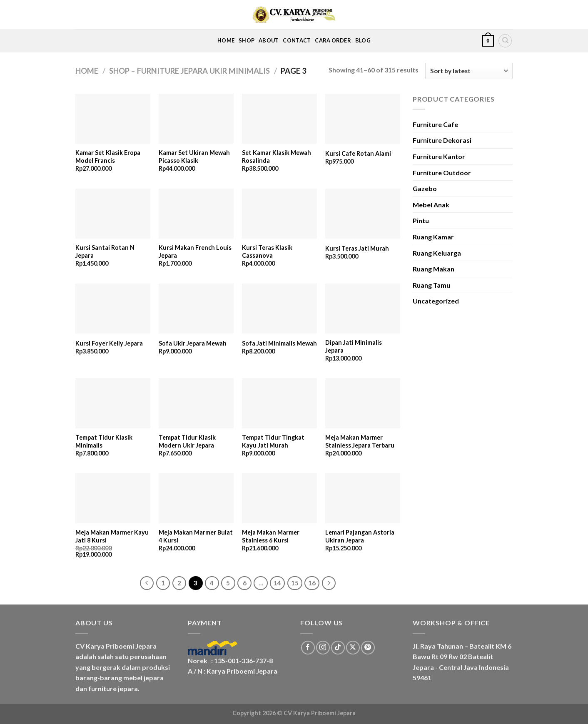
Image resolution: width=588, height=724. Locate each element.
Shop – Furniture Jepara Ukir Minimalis (189, 71)
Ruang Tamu (431, 285)
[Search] (505, 41)
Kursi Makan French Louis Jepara (195, 251)
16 (312, 583)
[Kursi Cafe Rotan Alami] (363, 119)
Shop (247, 40)
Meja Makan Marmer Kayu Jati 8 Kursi (112, 536)
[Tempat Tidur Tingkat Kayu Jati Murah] (279, 403)
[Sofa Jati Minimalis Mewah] (279, 309)
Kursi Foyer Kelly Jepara (109, 343)
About (269, 40)
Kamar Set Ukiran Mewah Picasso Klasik (194, 157)
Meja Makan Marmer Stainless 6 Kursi (271, 536)
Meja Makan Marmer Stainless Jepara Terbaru (360, 441)
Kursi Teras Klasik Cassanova (267, 251)
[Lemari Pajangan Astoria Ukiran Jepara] (363, 498)
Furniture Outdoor (442, 173)
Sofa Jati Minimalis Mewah (279, 343)
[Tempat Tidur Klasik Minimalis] (113, 403)
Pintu (421, 220)
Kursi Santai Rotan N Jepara (105, 251)
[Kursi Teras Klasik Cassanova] (279, 214)
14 (277, 583)
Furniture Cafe (435, 124)
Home (226, 40)
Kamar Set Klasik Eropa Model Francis (108, 157)
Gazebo (425, 188)
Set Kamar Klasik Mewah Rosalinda (277, 157)
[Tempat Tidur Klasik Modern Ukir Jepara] (196, 403)
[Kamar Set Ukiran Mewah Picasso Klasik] (196, 119)
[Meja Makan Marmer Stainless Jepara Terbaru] (363, 403)
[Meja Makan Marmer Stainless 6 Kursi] (279, 498)
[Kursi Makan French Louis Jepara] (196, 214)
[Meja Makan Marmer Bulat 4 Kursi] (196, 498)
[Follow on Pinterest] (368, 648)
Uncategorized (436, 301)
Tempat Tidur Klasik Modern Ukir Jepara (187, 441)
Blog (363, 40)
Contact (297, 40)
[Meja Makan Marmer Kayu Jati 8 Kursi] (113, 498)
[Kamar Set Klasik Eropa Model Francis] (113, 119)
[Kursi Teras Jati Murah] (363, 214)
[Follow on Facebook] (308, 648)
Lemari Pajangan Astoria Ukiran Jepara (360, 536)
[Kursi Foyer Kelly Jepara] (113, 309)
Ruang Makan (434, 269)
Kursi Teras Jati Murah (357, 248)
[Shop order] (469, 71)
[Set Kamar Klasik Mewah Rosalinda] (279, 119)
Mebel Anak (431, 205)
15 (295, 583)
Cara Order (333, 40)
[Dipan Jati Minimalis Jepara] (363, 309)
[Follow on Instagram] (323, 648)
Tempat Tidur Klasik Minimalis (104, 441)
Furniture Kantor (439, 156)
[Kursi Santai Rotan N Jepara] (113, 214)
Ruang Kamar (433, 237)
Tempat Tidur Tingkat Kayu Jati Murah (273, 441)
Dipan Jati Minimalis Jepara (354, 346)
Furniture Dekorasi (442, 140)
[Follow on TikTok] (338, 648)
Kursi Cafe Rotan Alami (358, 153)
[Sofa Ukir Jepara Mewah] (196, 309)
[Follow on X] (353, 648)
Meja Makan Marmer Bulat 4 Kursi (196, 536)
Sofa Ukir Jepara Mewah (193, 343)
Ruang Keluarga (437, 253)
